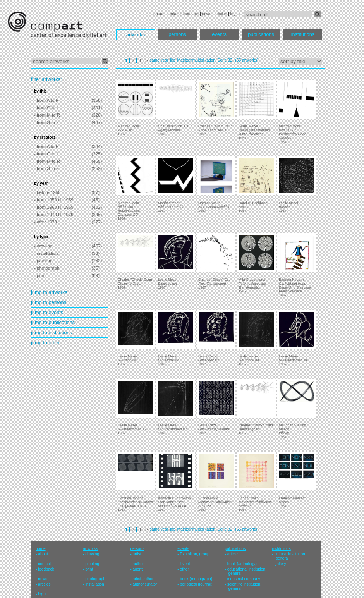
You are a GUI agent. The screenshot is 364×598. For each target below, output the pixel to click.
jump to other (45, 343)
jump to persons (49, 302)
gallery (280, 564)
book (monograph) (196, 579)
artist (137, 554)
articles (221, 14)
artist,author (143, 579)
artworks (136, 35)
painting (92, 564)
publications (261, 34)
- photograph (47, 268)
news (206, 14)
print (89, 569)
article (233, 554)
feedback (191, 14)
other (185, 569)
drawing (92, 554)
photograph (95, 579)
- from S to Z (46, 122)
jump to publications (53, 322)
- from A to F (46, 100)
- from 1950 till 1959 (54, 200)
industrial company (244, 579)
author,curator (145, 584)
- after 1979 (45, 222)
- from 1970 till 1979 (54, 215)
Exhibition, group (195, 554)
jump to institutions (52, 333)
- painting (43, 261)
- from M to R (47, 115)
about (158, 14)
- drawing (43, 246)
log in (235, 14)
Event (185, 564)
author (138, 564)
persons (177, 34)
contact (173, 14)
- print (40, 275)
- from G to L (47, 108)
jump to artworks (49, 292)
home (41, 549)
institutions (303, 34)
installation (94, 584)
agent (137, 569)
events (219, 34)
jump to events (47, 312)
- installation (46, 253)
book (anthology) (242, 564)
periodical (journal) (196, 584)
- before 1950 (47, 192)
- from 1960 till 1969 (54, 207)
